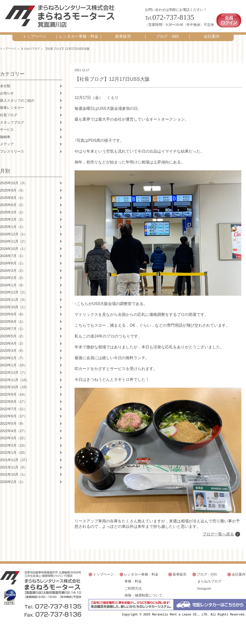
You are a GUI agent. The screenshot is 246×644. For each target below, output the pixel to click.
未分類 (5, 84)
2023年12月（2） (14, 290)
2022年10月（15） (15, 385)
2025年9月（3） (13, 188)
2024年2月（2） (13, 276)
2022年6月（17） (14, 414)
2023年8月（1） (13, 319)
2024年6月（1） (13, 261)
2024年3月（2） (13, 268)
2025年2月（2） (13, 217)
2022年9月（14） (14, 392)
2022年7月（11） (14, 407)
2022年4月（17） (14, 429)
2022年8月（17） (14, 400)
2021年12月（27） (15, 458)
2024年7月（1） (13, 254)
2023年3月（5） (13, 349)
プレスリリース (12, 149)
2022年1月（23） (14, 451)
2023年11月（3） (14, 297)
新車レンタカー (12, 106)
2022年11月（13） (15, 378)
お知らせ (7, 91)
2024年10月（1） (14, 246)
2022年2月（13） (14, 443)
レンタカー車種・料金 (79, 34)
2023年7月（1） (13, 327)
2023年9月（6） (13, 312)
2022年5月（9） (13, 421)
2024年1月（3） (13, 283)
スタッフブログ (12, 120)
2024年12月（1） (14, 232)
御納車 (5, 135)
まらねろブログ (33, 46)
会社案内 (212, 34)
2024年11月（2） (14, 239)
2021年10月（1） (14, 472)
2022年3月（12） (14, 436)
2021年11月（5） (14, 465)
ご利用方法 (133, 607)
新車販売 (123, 34)
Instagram (204, 607)
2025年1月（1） (13, 225)
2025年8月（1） (13, 195)
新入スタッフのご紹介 (17, 98)
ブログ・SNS (167, 34)
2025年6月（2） (13, 203)
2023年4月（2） (13, 341)
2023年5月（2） (13, 334)
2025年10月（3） (14, 181)
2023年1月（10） (14, 363)
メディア (7, 142)
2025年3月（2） (13, 210)
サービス (7, 128)
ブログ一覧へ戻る (218, 554)
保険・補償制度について (143, 613)
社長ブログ (9, 113)
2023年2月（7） (13, 356)
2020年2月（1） (13, 480)
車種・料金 (133, 601)
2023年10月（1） (14, 305)
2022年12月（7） (14, 370)
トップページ (34, 34)
